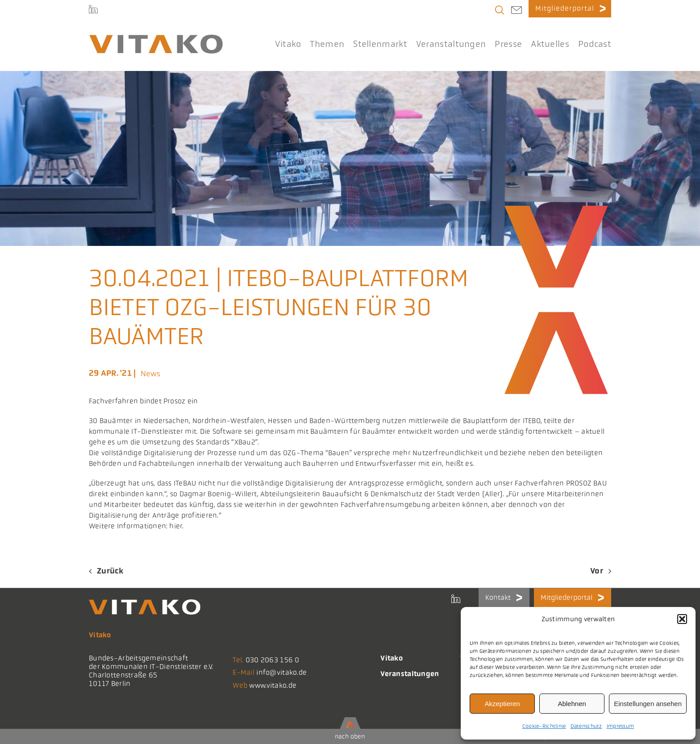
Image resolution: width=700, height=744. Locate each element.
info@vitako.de (281, 672)
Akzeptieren (502, 704)
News (151, 374)
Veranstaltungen (410, 674)
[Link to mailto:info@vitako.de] (517, 11)
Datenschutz (586, 726)
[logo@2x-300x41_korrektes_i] (156, 38)
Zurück (110, 571)
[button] (682, 619)
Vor (597, 571)
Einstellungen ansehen (648, 704)
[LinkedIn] (93, 10)
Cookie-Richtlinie (544, 726)
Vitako (392, 658)
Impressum (621, 726)
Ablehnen (572, 704)
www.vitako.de (273, 685)
